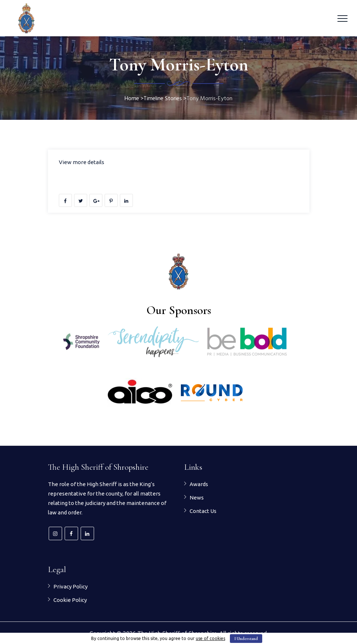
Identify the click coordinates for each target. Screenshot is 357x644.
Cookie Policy (70, 600)
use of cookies (210, 638)
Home (132, 99)
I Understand (246, 639)
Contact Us (203, 511)
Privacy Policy (70, 586)
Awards (199, 484)
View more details (82, 162)
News (197, 498)
